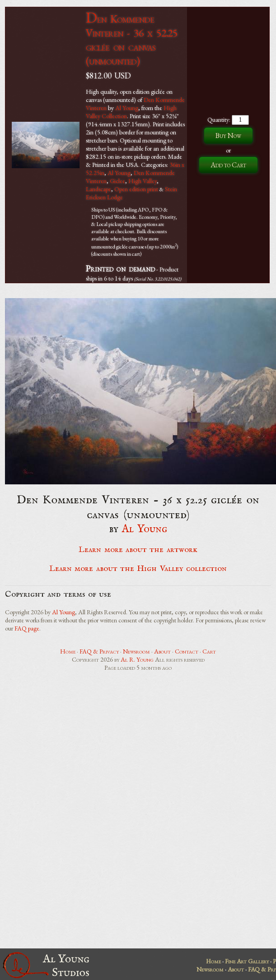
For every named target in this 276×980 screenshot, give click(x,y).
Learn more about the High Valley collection (138, 569)
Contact (187, 651)
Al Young (127, 108)
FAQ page (27, 628)
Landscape (98, 189)
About (162, 651)
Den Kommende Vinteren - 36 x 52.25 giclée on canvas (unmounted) (132, 40)
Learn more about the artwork (138, 550)
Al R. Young (137, 659)
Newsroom (136, 651)
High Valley (143, 181)
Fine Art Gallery (247, 961)
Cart (209, 651)
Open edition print (136, 189)
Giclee (117, 181)
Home (68, 651)
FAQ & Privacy (99, 651)
